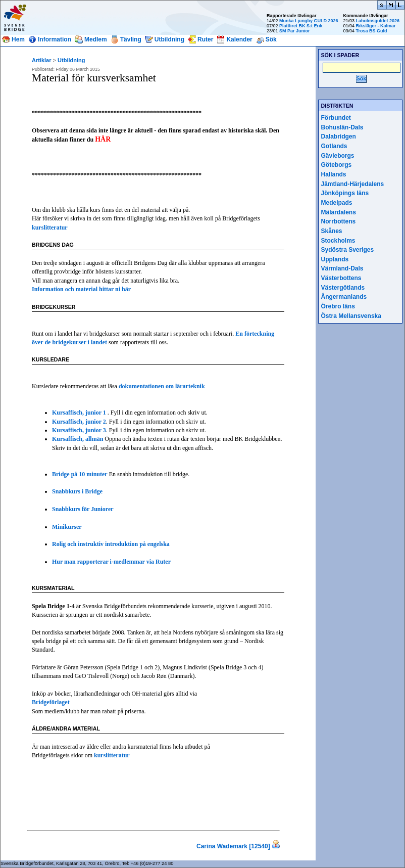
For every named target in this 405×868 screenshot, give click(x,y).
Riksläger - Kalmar (375, 26)
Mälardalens (339, 212)
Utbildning (169, 39)
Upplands (335, 259)
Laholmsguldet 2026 (377, 21)
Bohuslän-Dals (342, 127)
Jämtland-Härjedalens (353, 184)
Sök (271, 39)
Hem (18, 39)
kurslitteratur (50, 227)
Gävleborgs (338, 156)
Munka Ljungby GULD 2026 (309, 21)
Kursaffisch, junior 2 (79, 422)
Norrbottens (339, 221)
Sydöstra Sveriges (348, 250)
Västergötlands (343, 288)
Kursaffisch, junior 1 (80, 413)
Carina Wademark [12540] (233, 846)
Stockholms (338, 241)
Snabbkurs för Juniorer (83, 509)
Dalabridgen (339, 136)
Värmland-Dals (342, 268)
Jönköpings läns (345, 193)
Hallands (334, 174)
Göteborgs (337, 165)
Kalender (239, 39)
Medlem (96, 39)
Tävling (131, 39)
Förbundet (336, 118)
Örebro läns (338, 306)
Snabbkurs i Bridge (77, 491)
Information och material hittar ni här (81, 289)
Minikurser (67, 527)
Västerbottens (341, 278)
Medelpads (337, 203)
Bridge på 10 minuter (80, 474)
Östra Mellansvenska (351, 316)
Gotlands (334, 146)
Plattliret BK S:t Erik (301, 26)
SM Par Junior (295, 31)
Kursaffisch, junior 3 (79, 430)
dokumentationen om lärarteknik (162, 386)
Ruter (205, 39)
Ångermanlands (344, 297)
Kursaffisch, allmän (78, 439)
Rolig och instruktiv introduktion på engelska (111, 544)
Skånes (332, 231)
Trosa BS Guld (371, 31)
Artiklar (42, 60)
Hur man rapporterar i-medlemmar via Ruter (111, 562)
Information (55, 39)
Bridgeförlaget (51, 702)
